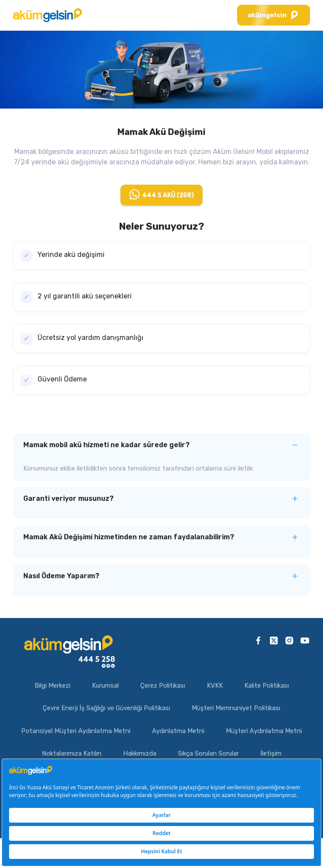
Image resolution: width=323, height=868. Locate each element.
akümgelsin (274, 15)
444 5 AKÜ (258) (161, 194)
